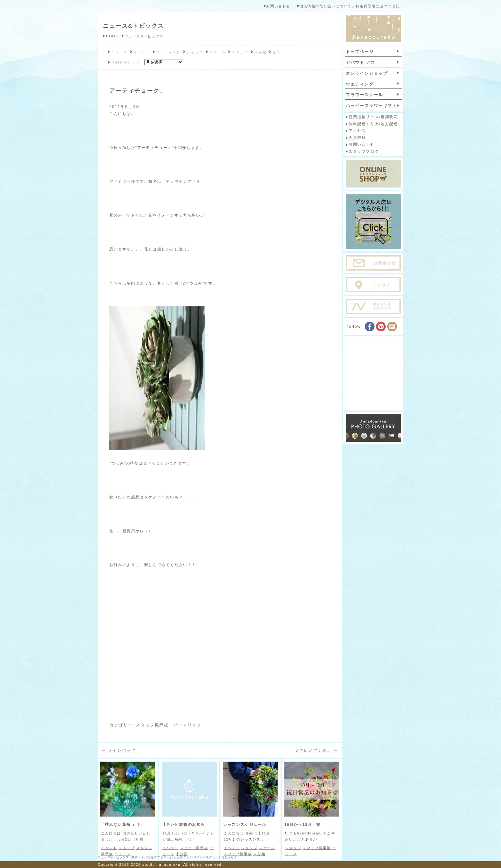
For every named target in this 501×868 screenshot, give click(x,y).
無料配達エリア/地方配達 (373, 124)
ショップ (195, 52)
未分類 (260, 52)
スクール (217, 52)
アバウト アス (361, 62)
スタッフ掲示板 (152, 725)
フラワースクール (364, 95)
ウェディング (168, 52)
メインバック (119, 750)
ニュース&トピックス (133, 26)
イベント (142, 52)
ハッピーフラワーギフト (371, 106)
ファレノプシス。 (316, 750)
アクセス (357, 131)
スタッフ (240, 52)
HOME (112, 36)
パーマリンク (188, 725)
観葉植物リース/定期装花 (373, 117)
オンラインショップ (367, 73)
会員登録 (357, 138)
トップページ (360, 52)
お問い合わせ (278, 6)
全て (277, 52)
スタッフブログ (364, 151)
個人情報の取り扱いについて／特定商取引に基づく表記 (350, 6)
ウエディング (360, 84)
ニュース (119, 52)
